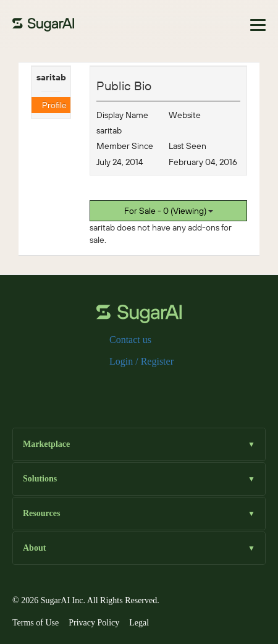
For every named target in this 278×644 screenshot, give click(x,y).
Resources (139, 514)
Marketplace (139, 445)
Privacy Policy (94, 623)
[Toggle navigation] (258, 25)
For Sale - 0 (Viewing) (169, 211)
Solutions (139, 479)
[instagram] (139, 388)
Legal (139, 623)
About (139, 549)
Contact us (130, 340)
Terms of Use (36, 623)
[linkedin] (159, 388)
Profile (54, 105)
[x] (119, 388)
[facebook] (99, 388)
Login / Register (141, 361)
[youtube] (179, 388)
